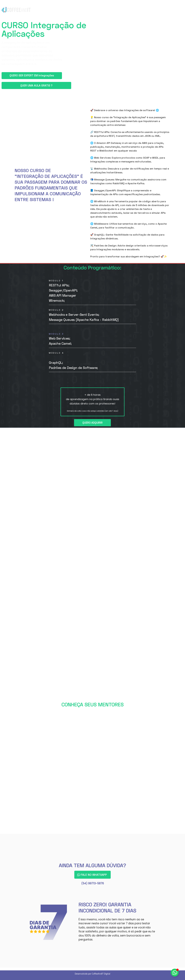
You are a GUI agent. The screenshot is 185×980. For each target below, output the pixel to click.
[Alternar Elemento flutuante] (175, 973)
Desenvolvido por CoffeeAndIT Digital (92, 973)
